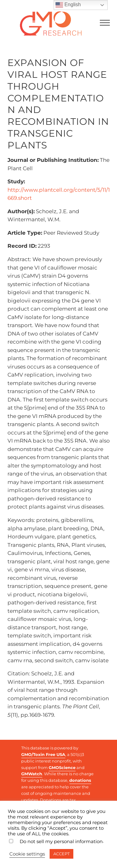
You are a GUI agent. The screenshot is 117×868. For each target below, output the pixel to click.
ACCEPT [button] (61, 854)
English (68, 5)
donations (80, 780)
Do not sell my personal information (61, 842)
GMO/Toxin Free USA (43, 754)
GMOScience (62, 767)
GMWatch (32, 774)
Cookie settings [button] (27, 854)
